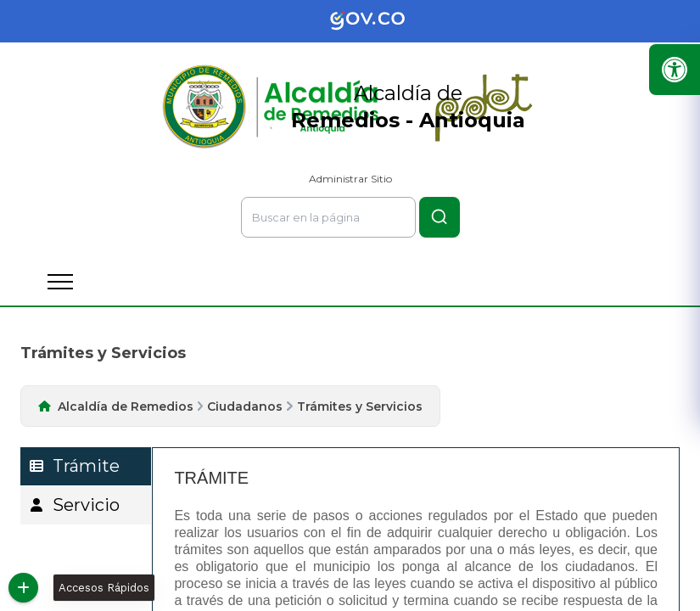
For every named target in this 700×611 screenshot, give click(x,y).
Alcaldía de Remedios (126, 406)
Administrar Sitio (350, 179)
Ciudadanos (245, 406)
